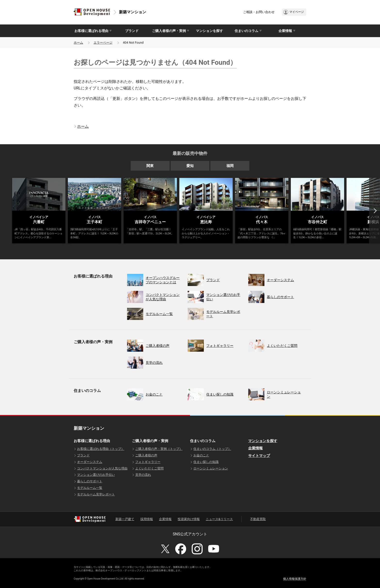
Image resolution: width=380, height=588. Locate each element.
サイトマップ (259, 456)
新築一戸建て (125, 519)
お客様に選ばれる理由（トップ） (101, 449)
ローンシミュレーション (211, 468)
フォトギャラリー (148, 462)
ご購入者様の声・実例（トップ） (159, 449)
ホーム (78, 43)
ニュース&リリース (219, 519)
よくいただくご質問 (149, 468)
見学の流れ (143, 475)
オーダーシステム (90, 462)
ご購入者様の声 (146, 455)
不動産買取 (258, 519)
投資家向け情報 (189, 519)
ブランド (132, 31)
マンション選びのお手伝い (96, 475)
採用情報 (147, 519)
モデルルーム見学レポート (96, 494)
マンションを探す (209, 31)
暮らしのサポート (90, 481)
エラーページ (103, 43)
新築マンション (133, 12)
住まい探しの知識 (206, 462)
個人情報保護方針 (295, 579)
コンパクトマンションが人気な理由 (102, 468)
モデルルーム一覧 (90, 488)
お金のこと (201, 455)
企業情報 (255, 448)
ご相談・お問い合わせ (259, 12)
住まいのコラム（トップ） (212, 449)
